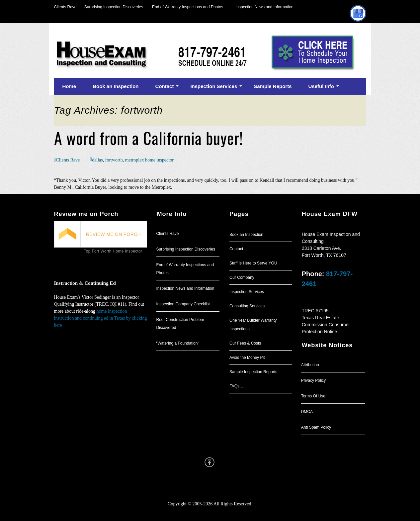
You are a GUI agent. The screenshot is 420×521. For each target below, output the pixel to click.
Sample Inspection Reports (253, 372)
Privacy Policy (314, 380)
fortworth (114, 160)
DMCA (307, 412)
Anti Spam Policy (316, 427)
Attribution (310, 365)
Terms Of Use (313, 396)
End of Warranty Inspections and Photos (189, 7)
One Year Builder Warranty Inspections (253, 325)
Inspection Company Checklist (183, 304)
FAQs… (236, 386)
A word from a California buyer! (149, 138)
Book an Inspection (246, 235)
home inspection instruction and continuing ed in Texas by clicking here (101, 318)
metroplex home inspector (149, 160)
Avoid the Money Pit (247, 358)
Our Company (242, 277)
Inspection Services (247, 292)
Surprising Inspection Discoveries (110, 7)
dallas (97, 160)
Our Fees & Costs (245, 343)
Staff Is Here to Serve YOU (253, 263)
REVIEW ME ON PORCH (113, 234)
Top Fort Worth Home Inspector (113, 251)
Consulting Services (247, 306)
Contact (236, 249)
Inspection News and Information (264, 7)
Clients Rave (65, 7)
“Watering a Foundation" (178, 343)
